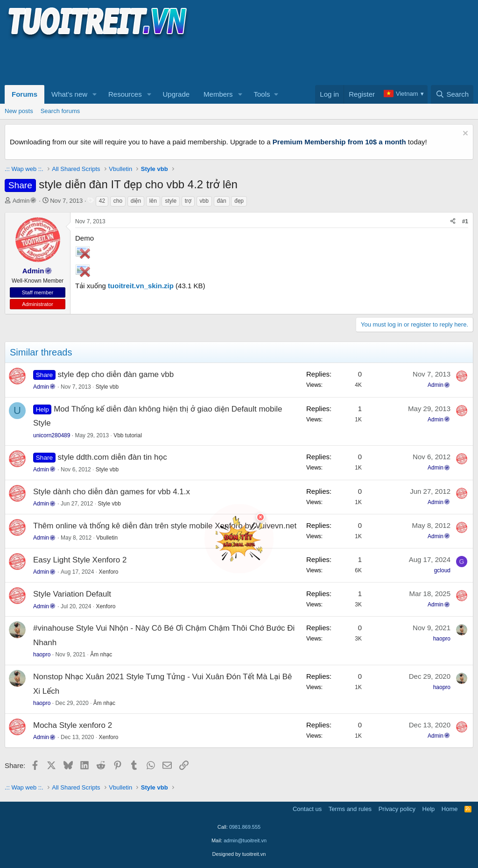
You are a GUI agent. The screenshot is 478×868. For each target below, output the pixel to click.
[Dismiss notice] (464, 134)
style (171, 201)
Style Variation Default (72, 594)
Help (429, 809)
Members (218, 94)
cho (118, 201)
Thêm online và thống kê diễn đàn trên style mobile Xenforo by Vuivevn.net (165, 526)
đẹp (239, 201)
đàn (222, 201)
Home (450, 809)
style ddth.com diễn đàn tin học (112, 457)
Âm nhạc (101, 655)
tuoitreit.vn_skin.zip (141, 286)
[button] (95, 94)
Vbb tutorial (128, 435)
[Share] (453, 222)
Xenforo (108, 572)
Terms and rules (350, 809)
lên (153, 201)
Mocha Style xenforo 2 (73, 725)
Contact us (307, 809)
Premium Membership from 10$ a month (339, 142)
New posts (19, 111)
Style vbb (107, 387)
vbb (204, 201)
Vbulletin (107, 538)
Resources (125, 94)
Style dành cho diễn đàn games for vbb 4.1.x (112, 492)
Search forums (60, 111)
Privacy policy (397, 809)
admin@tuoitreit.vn (245, 840)
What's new (69, 94)
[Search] (452, 94)
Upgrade (176, 94)
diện (136, 201)
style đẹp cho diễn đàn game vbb (116, 374)
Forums (25, 94)
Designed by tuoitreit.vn (239, 854)
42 (102, 201)
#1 (465, 221)
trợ (188, 201)
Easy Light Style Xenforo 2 (80, 560)
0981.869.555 (245, 827)
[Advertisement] (175, 61)
